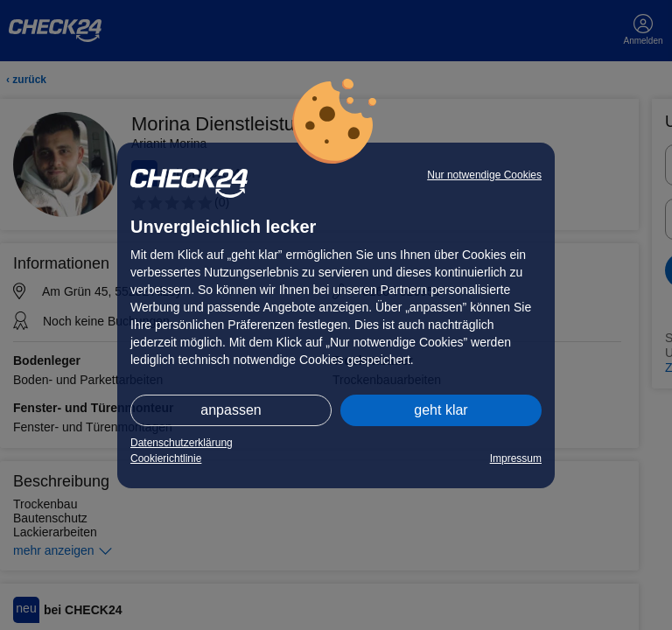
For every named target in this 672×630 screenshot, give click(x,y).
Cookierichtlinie (166, 458)
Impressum (516, 458)
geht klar (441, 410)
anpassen (231, 410)
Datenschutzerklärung (182, 443)
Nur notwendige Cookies (484, 175)
